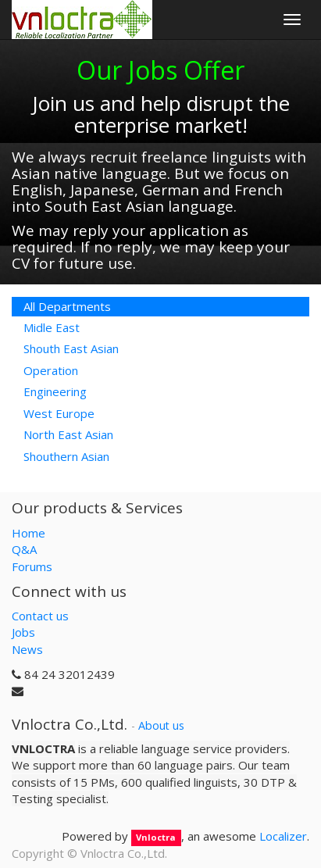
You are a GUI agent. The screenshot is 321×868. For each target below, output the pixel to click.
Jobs (23, 632)
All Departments (67, 306)
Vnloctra (156, 837)
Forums (32, 566)
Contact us (40, 616)
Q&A (24, 549)
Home (29, 533)
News (27, 649)
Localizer (283, 836)
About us (161, 725)
